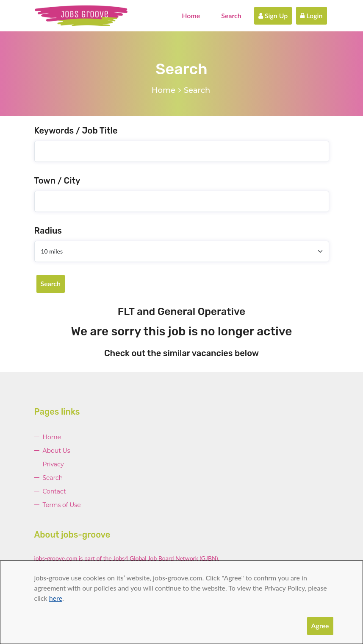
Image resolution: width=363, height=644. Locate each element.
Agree (320, 626)
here (56, 598)
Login (311, 15)
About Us (57, 451)
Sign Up (273, 15)
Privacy (53, 464)
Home (191, 15)
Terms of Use (62, 505)
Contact (54, 491)
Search (231, 15)
